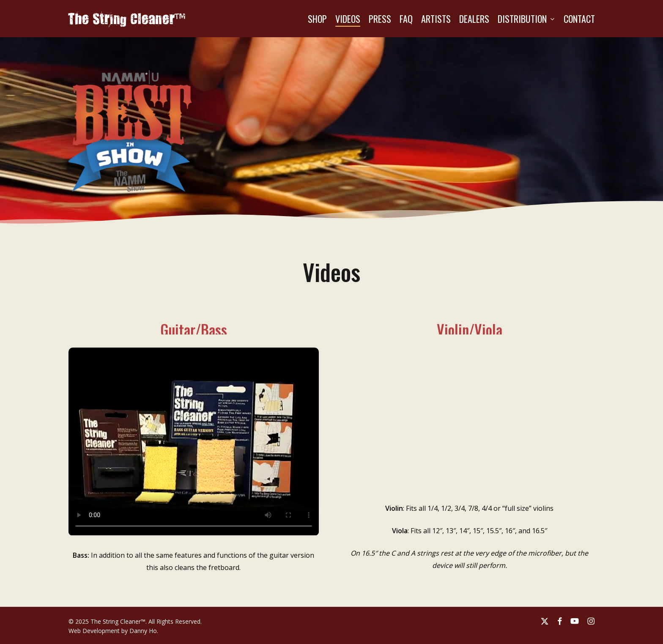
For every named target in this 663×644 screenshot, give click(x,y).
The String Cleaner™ (127, 19)
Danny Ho (143, 631)
